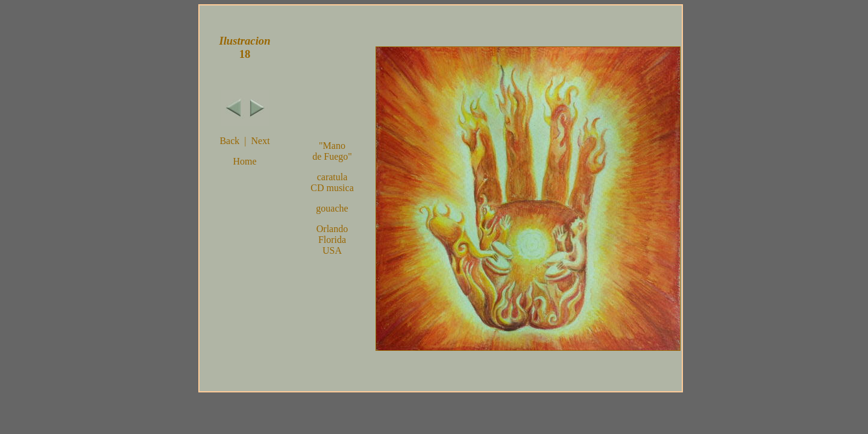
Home (244, 161)
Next (260, 141)
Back (229, 141)
